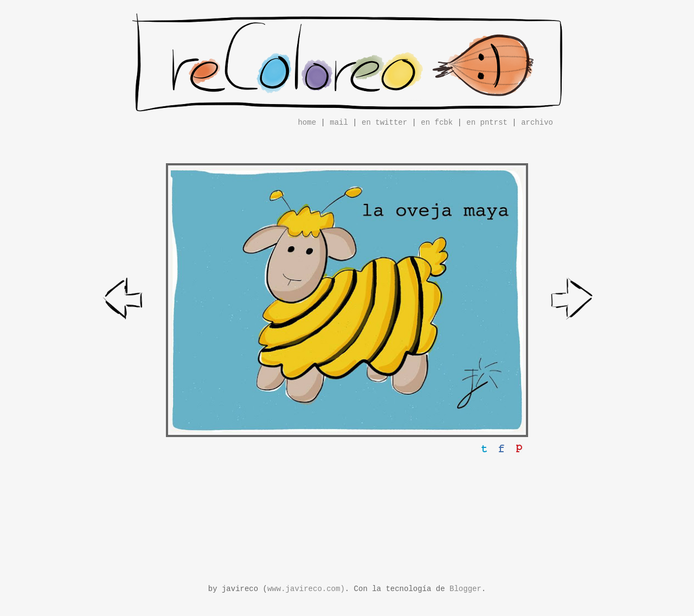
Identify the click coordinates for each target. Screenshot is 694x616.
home (307, 123)
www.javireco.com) (306, 589)
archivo (537, 123)
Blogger (465, 589)
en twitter (384, 123)
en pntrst (487, 123)
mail (339, 123)
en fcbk (437, 123)
